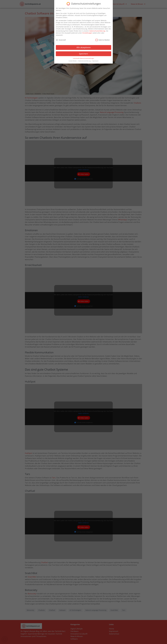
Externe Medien (103, 39)
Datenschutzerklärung (97, 30)
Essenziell (61, 39)
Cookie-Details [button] (73, 60)
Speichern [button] (83, 53)
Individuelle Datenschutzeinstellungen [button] (83, 58)
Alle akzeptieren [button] (84, 47)
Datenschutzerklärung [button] (85, 60)
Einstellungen (87, 32)
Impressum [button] (95, 60)
